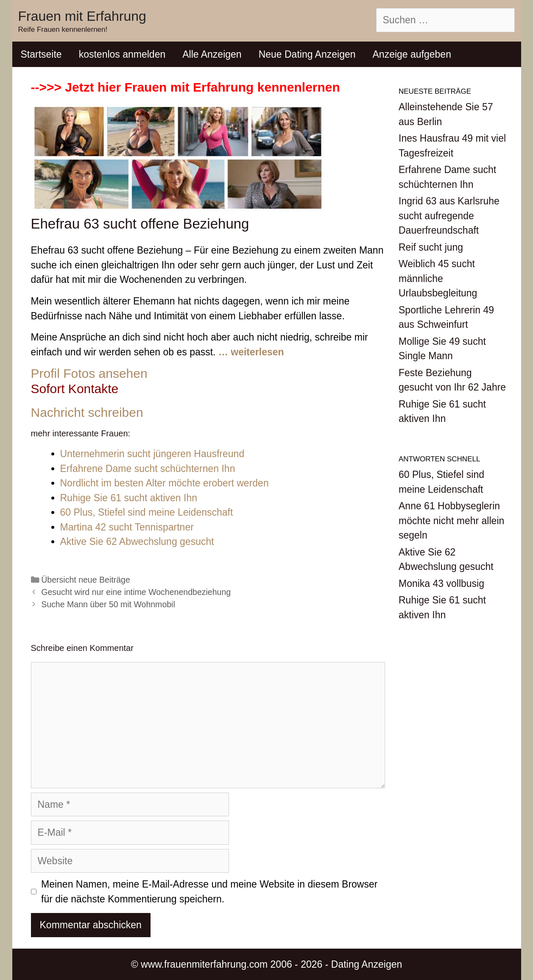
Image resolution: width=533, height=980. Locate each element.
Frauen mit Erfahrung (82, 16)
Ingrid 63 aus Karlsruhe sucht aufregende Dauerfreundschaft (449, 216)
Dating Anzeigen (367, 964)
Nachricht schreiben (87, 412)
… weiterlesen (251, 352)
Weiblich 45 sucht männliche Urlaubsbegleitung (438, 278)
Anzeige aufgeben (412, 54)
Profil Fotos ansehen (89, 373)
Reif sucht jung (431, 247)
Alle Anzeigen (212, 54)
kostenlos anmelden (122, 54)
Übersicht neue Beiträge (86, 580)
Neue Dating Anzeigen (307, 54)
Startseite (41, 54)
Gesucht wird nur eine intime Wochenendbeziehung (136, 592)
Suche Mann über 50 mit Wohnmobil (108, 604)
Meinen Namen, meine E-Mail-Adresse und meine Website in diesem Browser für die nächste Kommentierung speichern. (209, 892)
